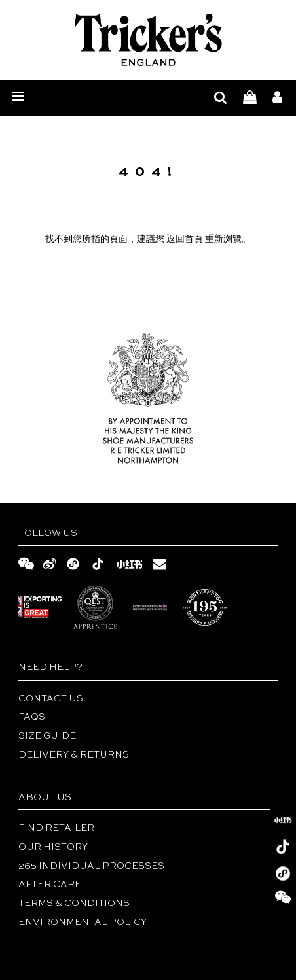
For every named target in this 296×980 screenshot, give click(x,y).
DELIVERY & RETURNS (74, 755)
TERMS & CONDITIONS (74, 904)
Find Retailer (56, 828)
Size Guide (47, 736)
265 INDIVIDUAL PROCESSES (91, 866)
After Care (50, 885)
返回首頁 (185, 239)
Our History (53, 847)
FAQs (32, 717)
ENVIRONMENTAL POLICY (83, 922)
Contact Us (51, 699)
